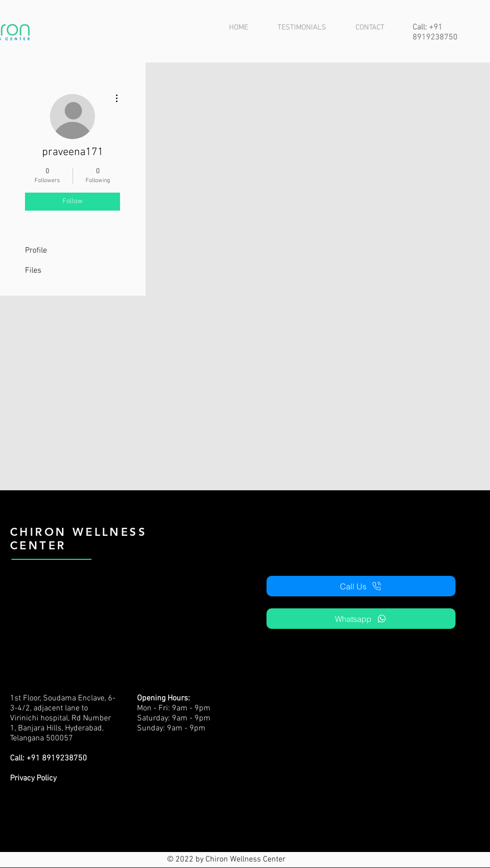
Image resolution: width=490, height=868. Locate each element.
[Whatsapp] (361, 619)
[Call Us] (361, 586)
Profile (36, 251)
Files (33, 271)
